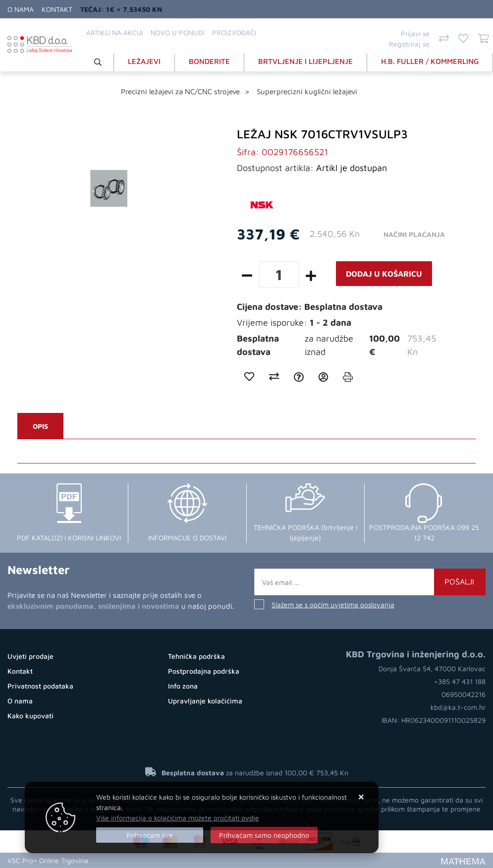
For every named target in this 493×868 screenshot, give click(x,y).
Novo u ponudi (177, 32)
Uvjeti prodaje (30, 656)
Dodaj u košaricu (384, 274)
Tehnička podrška (196, 656)
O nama (21, 9)
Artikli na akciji (114, 32)
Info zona (183, 686)
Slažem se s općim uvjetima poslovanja (333, 605)
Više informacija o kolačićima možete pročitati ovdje (178, 818)
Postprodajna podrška (204, 671)
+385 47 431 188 (460, 681)
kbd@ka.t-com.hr (458, 707)
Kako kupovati (30, 716)
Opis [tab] (40, 426)
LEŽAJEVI (144, 61)
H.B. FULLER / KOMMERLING (430, 61)
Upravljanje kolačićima (205, 701)
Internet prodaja (120, 860)
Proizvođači (234, 32)
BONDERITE (209, 61)
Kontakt (57, 9)
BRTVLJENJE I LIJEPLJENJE (305, 61)
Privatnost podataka (40, 686)
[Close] (150, 835)
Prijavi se (415, 33)
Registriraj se (409, 44)
